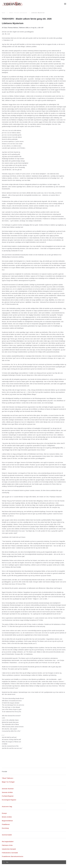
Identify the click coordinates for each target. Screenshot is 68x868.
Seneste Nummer (8, 789)
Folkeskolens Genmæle (10, 853)
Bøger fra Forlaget (8, 782)
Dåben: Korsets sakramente (18, 13)
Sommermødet (7, 835)
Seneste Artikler (7, 792)
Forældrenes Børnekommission (13, 856)
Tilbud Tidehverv (8, 778)
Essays (4, 813)
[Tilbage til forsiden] (12, 4)
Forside (5, 772)
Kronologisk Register (9, 800)
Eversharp (5, 828)
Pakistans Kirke (7, 845)
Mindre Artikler (7, 817)
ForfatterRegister (8, 796)
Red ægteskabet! (8, 842)
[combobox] (34, 862)
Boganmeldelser (7, 821)
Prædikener (6, 824)
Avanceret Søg (7, 807)
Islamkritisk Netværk (9, 849)
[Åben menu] (65, 4)
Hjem (4, 13)
